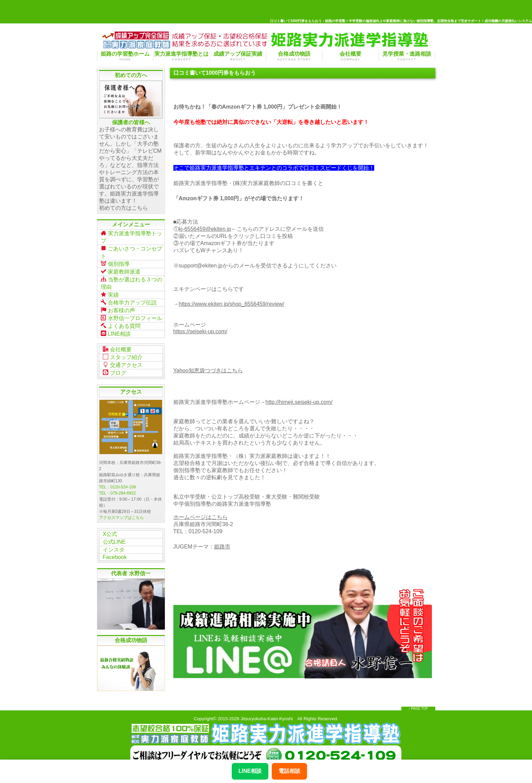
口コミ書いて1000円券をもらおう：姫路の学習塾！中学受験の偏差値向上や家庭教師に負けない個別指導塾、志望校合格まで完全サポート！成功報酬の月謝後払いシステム (401, 21)
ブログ (115, 367)
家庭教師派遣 (121, 269)
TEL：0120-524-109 (118, 481)
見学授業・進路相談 (407, 56)
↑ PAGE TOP (418, 701)
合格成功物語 (294, 56)
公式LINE (114, 535)
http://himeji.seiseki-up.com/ (299, 402)
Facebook (115, 550)
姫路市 (222, 547)
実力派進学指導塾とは (182, 56)
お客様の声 (118, 306)
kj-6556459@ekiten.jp (205, 229)
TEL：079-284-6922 (118, 487)
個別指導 (115, 262)
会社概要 (351, 56)
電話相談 (289, 771)
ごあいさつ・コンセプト (131, 251)
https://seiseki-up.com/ (200, 331)
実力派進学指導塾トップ (131, 236)
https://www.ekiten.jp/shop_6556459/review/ (232, 304)
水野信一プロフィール (131, 314)
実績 (110, 292)
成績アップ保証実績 (238, 56)
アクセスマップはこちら (121, 511)
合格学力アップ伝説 (129, 299)
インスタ (114, 543)
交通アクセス (123, 359)
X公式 (110, 528)
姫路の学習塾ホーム (125, 56)
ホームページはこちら (201, 517)
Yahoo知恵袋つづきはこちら (208, 370)
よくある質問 (121, 321)
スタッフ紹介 (123, 352)
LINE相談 (116, 329)
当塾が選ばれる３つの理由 (131, 281)
